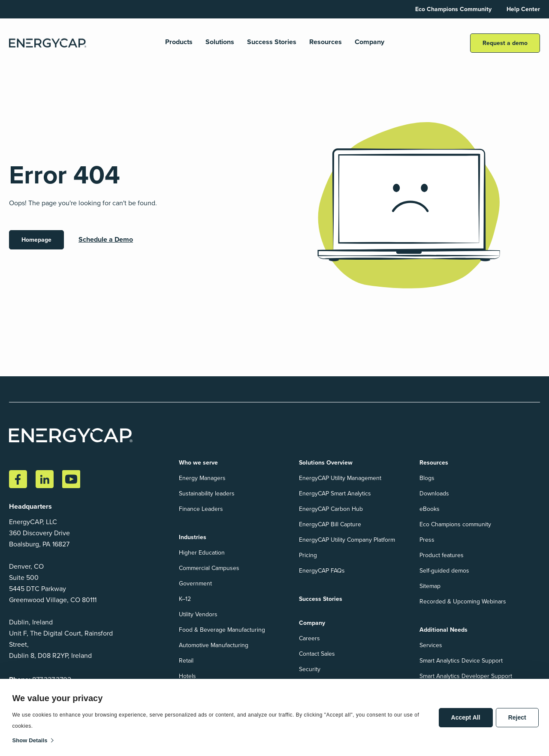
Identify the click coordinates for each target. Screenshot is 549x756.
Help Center (523, 9)
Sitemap (430, 586)
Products (179, 42)
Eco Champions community (455, 524)
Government (195, 583)
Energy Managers (202, 478)
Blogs (427, 478)
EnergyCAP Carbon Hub (331, 509)
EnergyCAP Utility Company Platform (347, 540)
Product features (442, 555)
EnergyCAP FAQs (322, 571)
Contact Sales (317, 654)
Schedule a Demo (106, 239)
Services (431, 645)
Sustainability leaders (207, 493)
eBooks (430, 509)
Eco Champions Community (453, 9)
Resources (326, 42)
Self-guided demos (444, 571)
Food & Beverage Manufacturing (222, 630)
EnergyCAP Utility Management (340, 478)
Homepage (36, 240)
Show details (30, 740)
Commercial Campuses (209, 568)
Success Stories (272, 42)
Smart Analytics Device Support (461, 661)
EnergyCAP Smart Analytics (335, 493)
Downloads (434, 493)
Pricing (308, 555)
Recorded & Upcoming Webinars (463, 601)
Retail (186, 661)
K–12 (185, 599)
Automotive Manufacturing (214, 645)
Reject (517, 717)
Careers (309, 638)
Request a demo (505, 43)
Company (370, 42)
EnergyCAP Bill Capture (330, 524)
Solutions (220, 42)
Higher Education (202, 553)
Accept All (466, 717)
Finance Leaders (201, 509)
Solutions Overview (326, 463)
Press (427, 540)
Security (310, 669)
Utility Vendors (198, 614)
